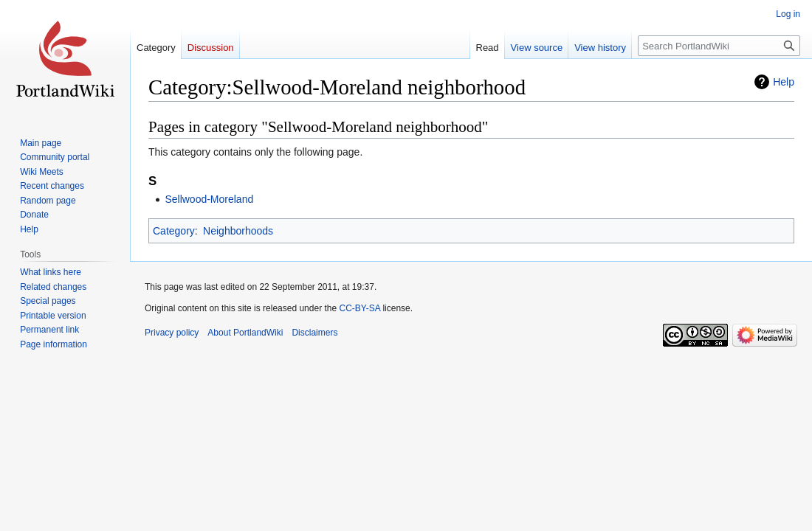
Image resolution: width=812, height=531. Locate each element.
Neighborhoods (238, 231)
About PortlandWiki (245, 333)
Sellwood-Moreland (209, 199)
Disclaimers (314, 333)
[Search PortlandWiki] (719, 46)
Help (784, 82)
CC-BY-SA (359, 308)
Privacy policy (172, 333)
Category (174, 231)
